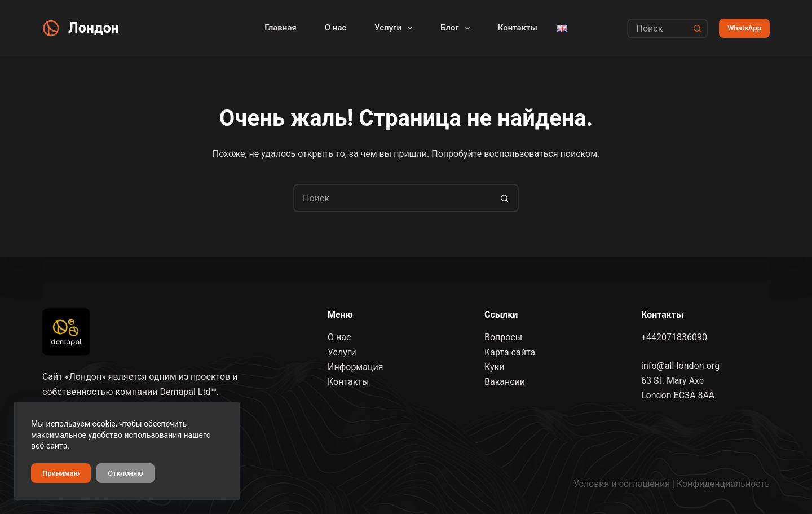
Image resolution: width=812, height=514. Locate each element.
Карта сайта (510, 352)
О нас (336, 28)
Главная (281, 28)
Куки (494, 367)
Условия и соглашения (622, 484)
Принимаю (61, 473)
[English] (562, 28)
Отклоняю (125, 473)
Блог (457, 28)
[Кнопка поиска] (698, 28)
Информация (355, 367)
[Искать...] (658, 28)
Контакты (518, 28)
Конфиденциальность (723, 484)
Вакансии (505, 382)
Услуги (396, 28)
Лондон (94, 28)
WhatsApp (744, 28)
